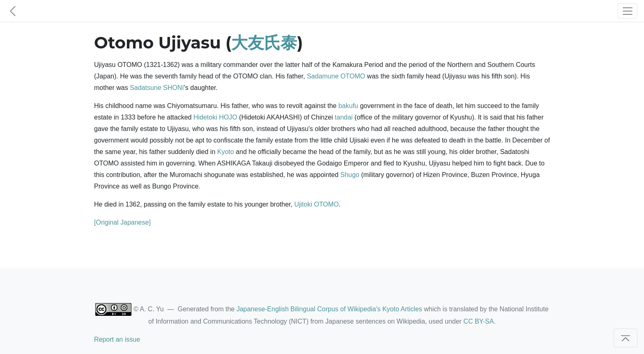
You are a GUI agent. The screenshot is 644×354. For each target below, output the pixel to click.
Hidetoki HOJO (215, 117)
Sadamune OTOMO (336, 76)
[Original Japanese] (122, 222)
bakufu (348, 106)
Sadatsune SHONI (157, 88)
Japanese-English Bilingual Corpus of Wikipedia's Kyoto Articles (329, 309)
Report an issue (117, 339)
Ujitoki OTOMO (316, 204)
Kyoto (226, 152)
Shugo (350, 175)
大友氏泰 (264, 43)
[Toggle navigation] (628, 11)
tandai (344, 117)
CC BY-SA (478, 321)
